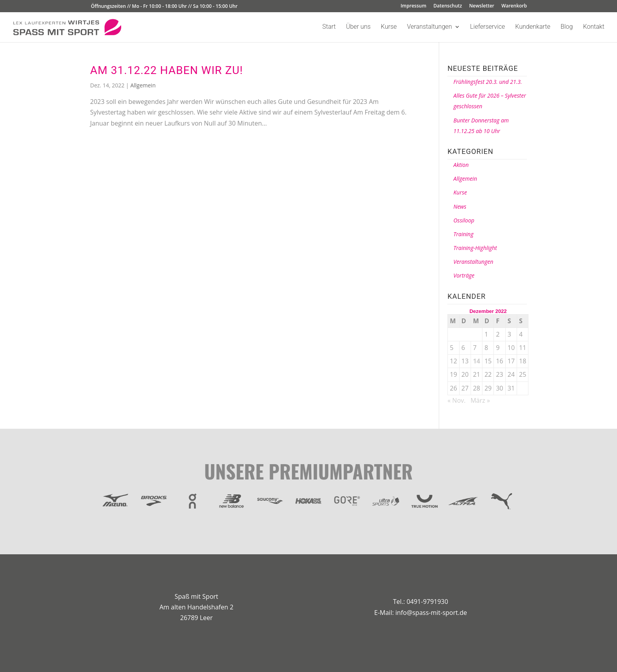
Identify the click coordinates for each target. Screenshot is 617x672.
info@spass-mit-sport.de (431, 613)
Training (463, 234)
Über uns (358, 27)
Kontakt (594, 27)
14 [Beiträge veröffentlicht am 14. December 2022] (477, 361)
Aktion (461, 165)
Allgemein (143, 85)
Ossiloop (464, 220)
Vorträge (464, 275)
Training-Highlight (475, 248)
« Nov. (456, 400)
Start (329, 27)
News (460, 206)
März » (480, 400)
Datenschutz (448, 6)
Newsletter (482, 6)
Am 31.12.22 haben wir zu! (166, 70)
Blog (566, 27)
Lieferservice (488, 27)
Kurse (389, 27)
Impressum (413, 6)
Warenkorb (514, 6)
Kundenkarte (533, 27)
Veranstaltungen (429, 27)
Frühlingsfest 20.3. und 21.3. (488, 82)
